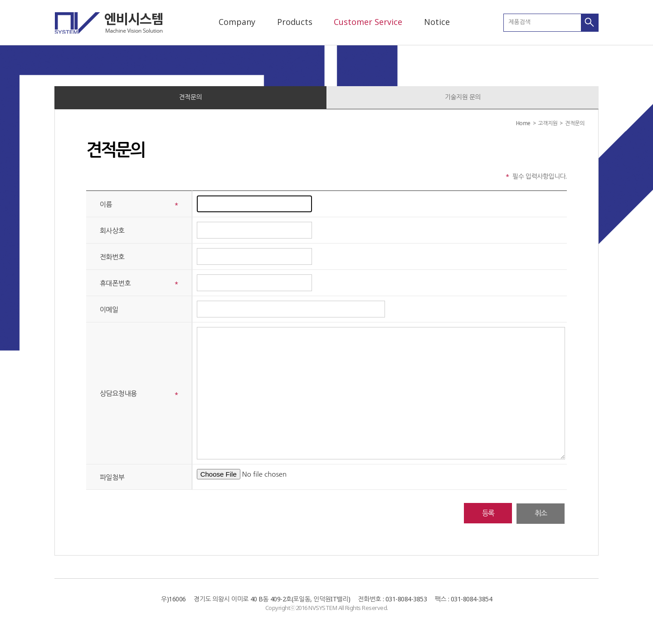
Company (237, 22)
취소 (541, 513)
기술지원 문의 (463, 97)
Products (295, 22)
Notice (437, 22)
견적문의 (191, 97)
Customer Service (368, 22)
